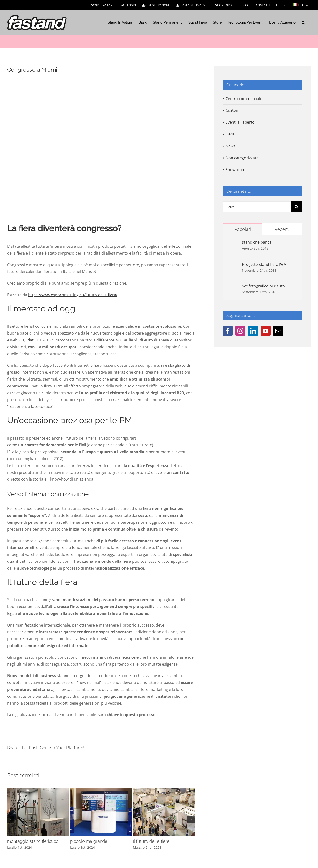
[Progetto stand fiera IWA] (233, 265)
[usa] (101, 147)
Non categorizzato (242, 158)
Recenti (282, 229)
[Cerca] (296, 207)
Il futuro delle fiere (151, 841)
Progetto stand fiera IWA (264, 264)
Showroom (235, 170)
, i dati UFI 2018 (37, 340)
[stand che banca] (233, 243)
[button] (303, 22)
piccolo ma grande (89, 841)
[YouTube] (266, 331)
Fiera (230, 134)
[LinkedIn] (253, 331)
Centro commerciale (244, 99)
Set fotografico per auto (263, 286)
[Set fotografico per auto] (233, 287)
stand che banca (257, 242)
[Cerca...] (257, 207)
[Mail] (278, 331)
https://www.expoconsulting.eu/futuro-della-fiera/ (73, 295)
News (230, 146)
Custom (233, 110)
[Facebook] (228, 331)
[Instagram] (240, 331)
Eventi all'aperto (240, 122)
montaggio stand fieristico (33, 841)
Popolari (243, 229)
